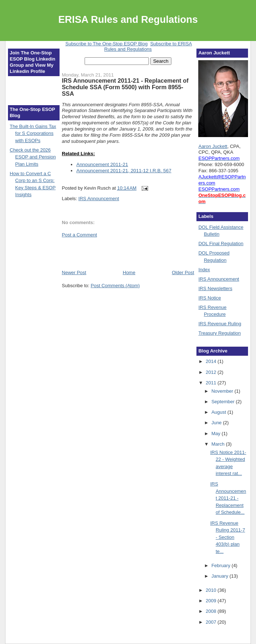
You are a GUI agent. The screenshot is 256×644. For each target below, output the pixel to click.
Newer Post (74, 273)
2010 (212, 590)
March (219, 444)
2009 (212, 601)
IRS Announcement (99, 199)
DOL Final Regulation (221, 243)
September (224, 402)
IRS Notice (210, 298)
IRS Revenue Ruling (220, 324)
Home (129, 273)
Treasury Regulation (220, 333)
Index (204, 270)
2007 (212, 622)
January (220, 576)
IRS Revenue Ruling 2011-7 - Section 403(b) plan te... (228, 537)
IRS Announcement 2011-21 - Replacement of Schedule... (228, 498)
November (223, 391)
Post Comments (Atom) (115, 286)
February (222, 565)
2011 (212, 383)
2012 (212, 372)
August (219, 412)
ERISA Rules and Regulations (128, 19)
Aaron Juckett (213, 146)
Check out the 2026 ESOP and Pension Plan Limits (33, 157)
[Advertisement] (104, 253)
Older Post (183, 273)
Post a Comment (79, 235)
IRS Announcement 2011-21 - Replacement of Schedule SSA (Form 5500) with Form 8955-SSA (125, 87)
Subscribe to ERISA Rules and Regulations (148, 46)
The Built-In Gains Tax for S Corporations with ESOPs (33, 133)
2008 (212, 611)
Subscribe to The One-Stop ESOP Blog (106, 44)
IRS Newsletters (215, 288)
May (216, 434)
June (217, 423)
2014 (212, 361)
